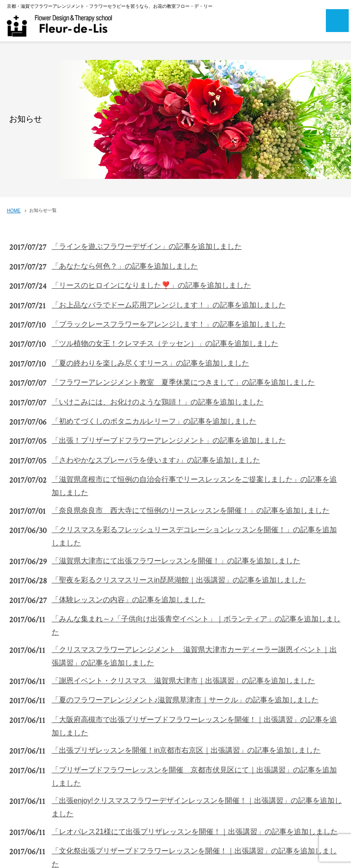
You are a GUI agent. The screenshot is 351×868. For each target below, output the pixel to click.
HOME (14, 211)
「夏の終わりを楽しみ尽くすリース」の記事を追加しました (150, 363)
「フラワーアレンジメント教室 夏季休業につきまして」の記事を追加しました (183, 382)
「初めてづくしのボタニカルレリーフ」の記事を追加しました (154, 421)
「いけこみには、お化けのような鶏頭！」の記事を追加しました (158, 402)
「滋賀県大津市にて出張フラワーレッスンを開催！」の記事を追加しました (176, 561)
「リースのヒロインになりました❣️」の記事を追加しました (151, 285)
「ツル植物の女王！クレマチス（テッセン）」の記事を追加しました (165, 343)
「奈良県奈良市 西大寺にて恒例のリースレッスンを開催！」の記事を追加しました (191, 510)
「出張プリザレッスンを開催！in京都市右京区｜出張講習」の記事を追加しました (186, 750)
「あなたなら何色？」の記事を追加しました (125, 266)
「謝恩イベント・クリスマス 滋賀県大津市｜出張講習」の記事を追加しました (183, 681)
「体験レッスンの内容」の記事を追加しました (128, 600)
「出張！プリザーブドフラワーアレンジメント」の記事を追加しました (169, 440)
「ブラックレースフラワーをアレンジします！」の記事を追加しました (169, 324)
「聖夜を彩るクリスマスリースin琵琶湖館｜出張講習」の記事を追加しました (179, 580)
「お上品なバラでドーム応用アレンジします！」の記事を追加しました (169, 305)
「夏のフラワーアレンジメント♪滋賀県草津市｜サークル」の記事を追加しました (185, 700)
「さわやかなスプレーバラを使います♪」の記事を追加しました (156, 460)
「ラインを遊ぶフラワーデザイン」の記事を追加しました (147, 246)
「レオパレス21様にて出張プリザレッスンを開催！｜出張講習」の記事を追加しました (195, 832)
